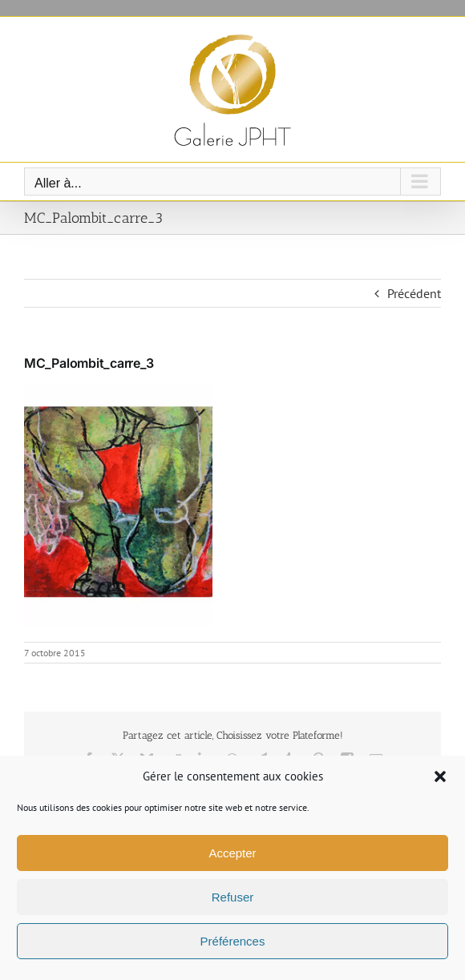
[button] (440, 776)
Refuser (233, 897)
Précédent (414, 293)
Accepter (232, 853)
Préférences (233, 941)
